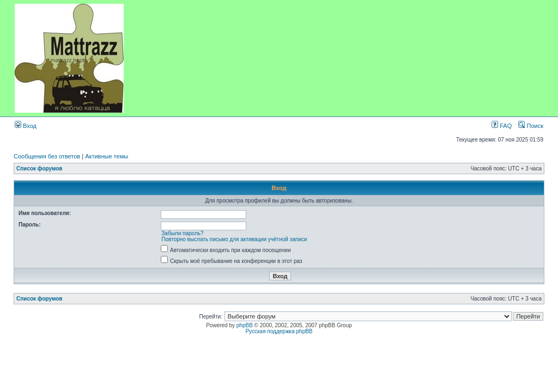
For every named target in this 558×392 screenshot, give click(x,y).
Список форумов (40, 169)
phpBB (245, 325)
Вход (26, 126)
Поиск (531, 126)
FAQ (502, 126)
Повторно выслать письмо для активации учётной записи (234, 239)
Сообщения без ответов (47, 156)
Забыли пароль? (182, 233)
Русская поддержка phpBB (279, 331)
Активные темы (107, 156)
